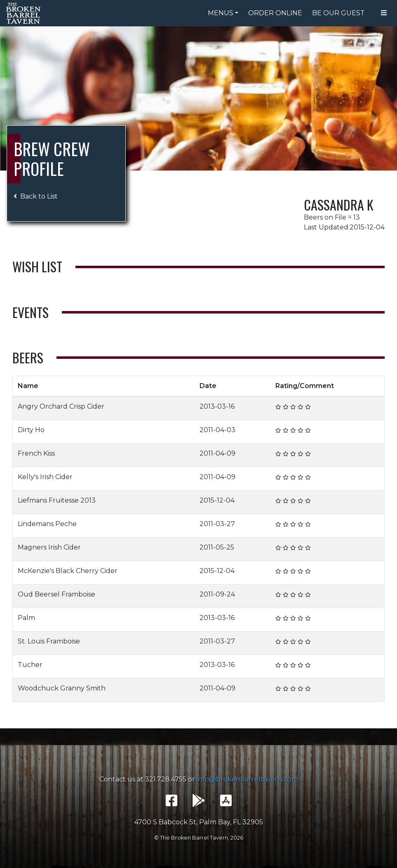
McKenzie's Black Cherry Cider (68, 571)
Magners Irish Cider (49, 547)
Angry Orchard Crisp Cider (61, 406)
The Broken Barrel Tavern (25, 13)
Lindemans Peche (47, 524)
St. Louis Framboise (49, 641)
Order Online (275, 13)
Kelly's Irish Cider (45, 477)
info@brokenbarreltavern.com (247, 779)
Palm (26, 618)
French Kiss (36, 453)
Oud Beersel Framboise (56, 594)
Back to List (36, 196)
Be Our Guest (338, 13)
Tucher (30, 665)
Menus (221, 13)
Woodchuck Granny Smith (62, 688)
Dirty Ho (31, 430)
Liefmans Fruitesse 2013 (57, 500)
